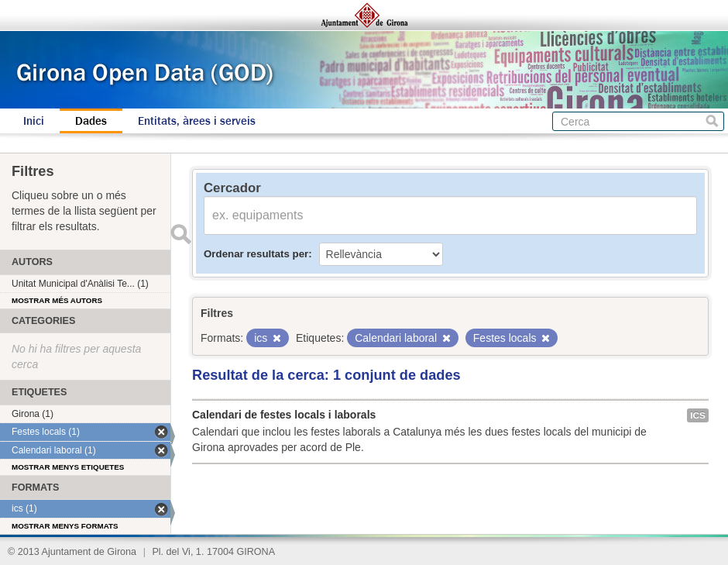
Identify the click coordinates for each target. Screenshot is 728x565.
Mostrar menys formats (65, 526)
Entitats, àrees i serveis (197, 121)
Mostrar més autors (57, 300)
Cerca (712, 121)
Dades (91, 121)
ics (698, 415)
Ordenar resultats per (256, 254)
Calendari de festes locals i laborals (284, 415)
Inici (34, 121)
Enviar (180, 234)
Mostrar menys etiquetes (68, 467)
